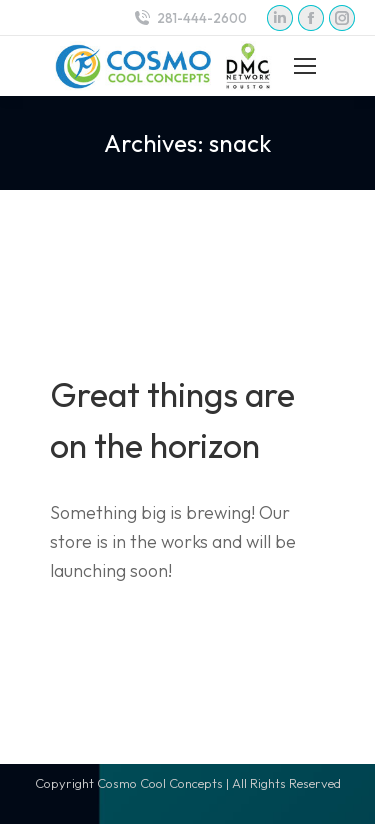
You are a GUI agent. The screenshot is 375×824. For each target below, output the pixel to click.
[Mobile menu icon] (305, 66)
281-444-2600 (189, 18)
